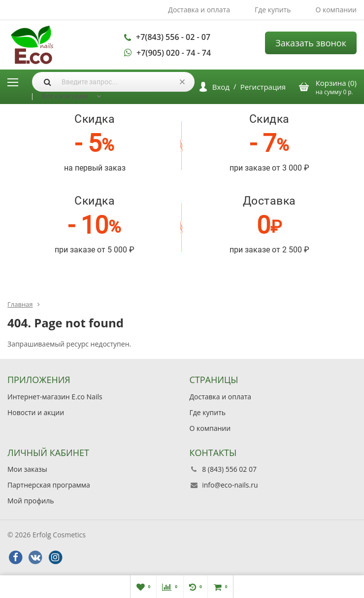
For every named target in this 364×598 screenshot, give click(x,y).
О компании (336, 10)
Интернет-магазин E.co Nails (55, 397)
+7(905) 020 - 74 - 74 (174, 53)
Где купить (273, 10)
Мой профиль (31, 501)
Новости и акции (36, 412)
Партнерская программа (49, 485)
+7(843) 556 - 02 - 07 (173, 37)
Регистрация (263, 87)
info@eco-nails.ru (230, 485)
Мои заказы (27, 469)
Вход (221, 87)
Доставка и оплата (199, 10)
